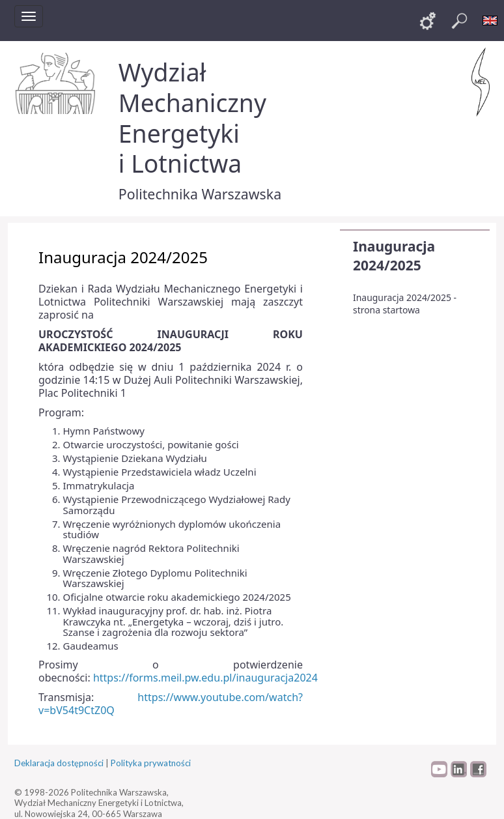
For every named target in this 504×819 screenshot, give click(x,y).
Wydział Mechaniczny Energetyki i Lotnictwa (192, 118)
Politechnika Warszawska (200, 194)
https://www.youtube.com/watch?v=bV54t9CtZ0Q (171, 704)
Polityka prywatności (151, 763)
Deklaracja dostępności (59, 763)
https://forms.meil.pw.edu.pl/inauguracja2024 (205, 678)
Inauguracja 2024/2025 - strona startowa (405, 304)
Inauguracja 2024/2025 (394, 256)
